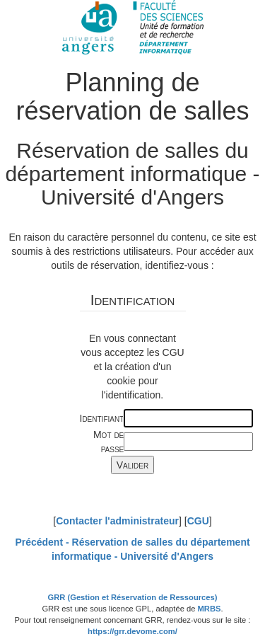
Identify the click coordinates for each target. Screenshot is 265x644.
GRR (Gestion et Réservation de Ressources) (133, 597)
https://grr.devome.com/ (132, 631)
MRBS (210, 609)
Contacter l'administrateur (117, 521)
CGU (198, 521)
